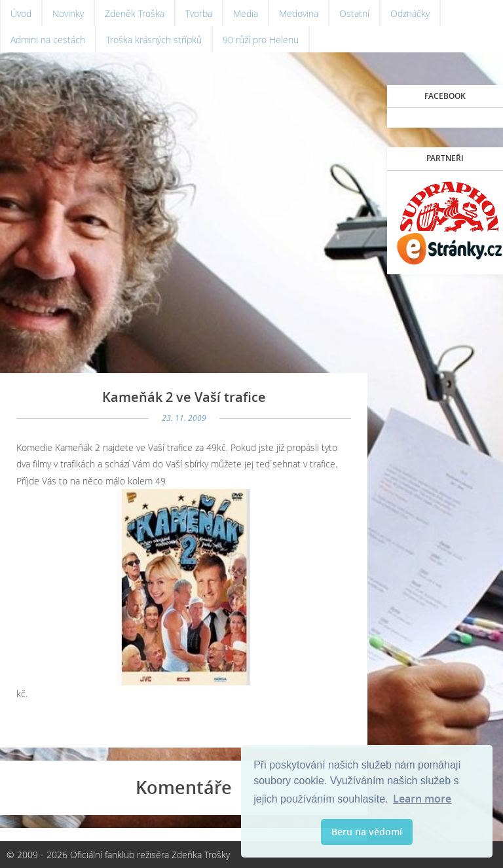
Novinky (68, 13)
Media (246, 13)
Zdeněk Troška (135, 13)
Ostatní (354, 13)
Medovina (299, 13)
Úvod (21, 13)
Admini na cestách (48, 40)
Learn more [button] (422, 799)
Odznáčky (410, 13)
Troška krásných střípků (154, 40)
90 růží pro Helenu (261, 40)
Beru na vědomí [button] (367, 832)
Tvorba (199, 13)
